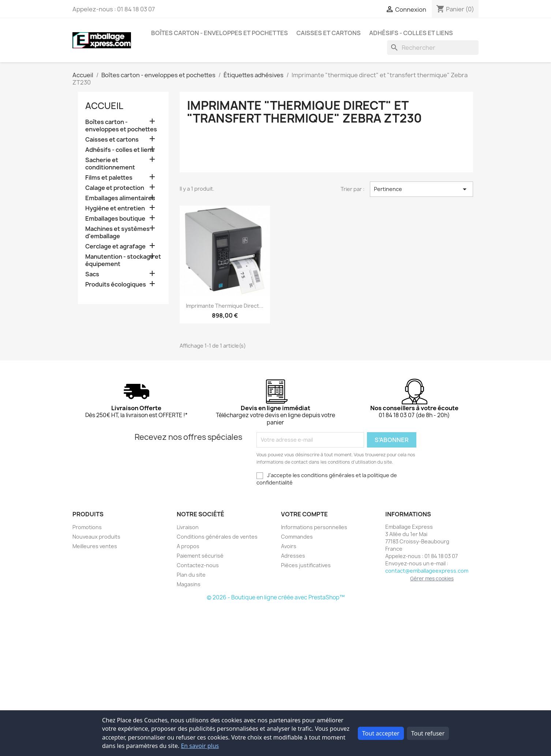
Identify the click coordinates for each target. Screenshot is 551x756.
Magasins (189, 584)
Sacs (92, 274)
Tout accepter (381, 733)
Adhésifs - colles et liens (411, 33)
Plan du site (191, 575)
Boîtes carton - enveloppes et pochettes (220, 33)
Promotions (87, 527)
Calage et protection (115, 188)
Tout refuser (428, 733)
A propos (188, 546)
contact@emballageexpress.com (427, 571)
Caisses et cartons (329, 33)
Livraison (188, 527)
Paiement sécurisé (200, 556)
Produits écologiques (116, 285)
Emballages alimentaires (120, 198)
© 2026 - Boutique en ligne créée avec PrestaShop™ (276, 597)
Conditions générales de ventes (217, 537)
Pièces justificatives (306, 565)
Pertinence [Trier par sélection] (421, 189)
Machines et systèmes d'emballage (117, 233)
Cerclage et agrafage (115, 246)
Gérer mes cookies (432, 579)
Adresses (293, 556)
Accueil (104, 106)
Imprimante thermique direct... (225, 306)
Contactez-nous (198, 565)
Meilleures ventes (95, 546)
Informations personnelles (314, 527)
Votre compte (304, 514)
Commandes (297, 537)
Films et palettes (109, 178)
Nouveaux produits (96, 537)
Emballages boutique (115, 219)
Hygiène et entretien (115, 208)
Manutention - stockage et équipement (123, 260)
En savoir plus (200, 746)
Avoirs (289, 546)
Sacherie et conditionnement (110, 164)
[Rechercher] (433, 48)
